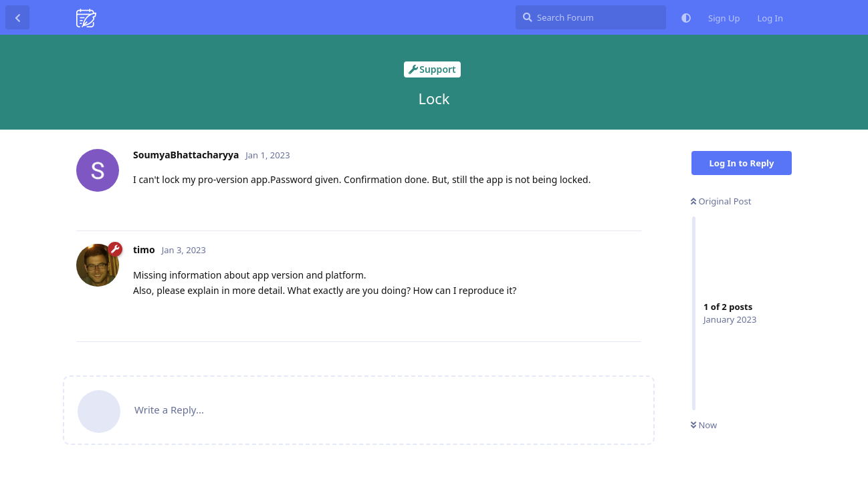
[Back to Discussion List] (17, 17)
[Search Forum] (591, 17)
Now (704, 425)
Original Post (721, 201)
